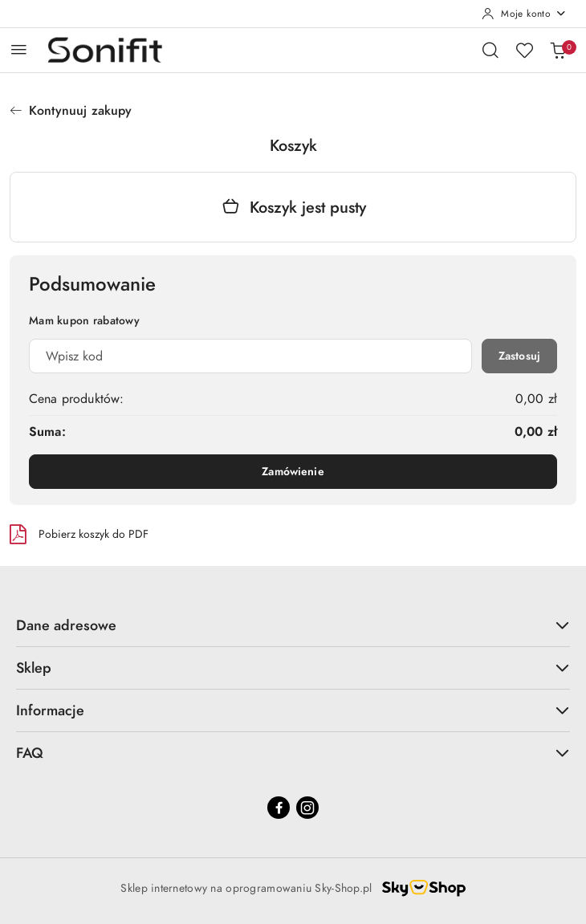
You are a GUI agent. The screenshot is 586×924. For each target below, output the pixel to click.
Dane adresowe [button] (293, 625)
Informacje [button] (293, 710)
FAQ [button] (293, 753)
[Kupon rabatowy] (250, 356)
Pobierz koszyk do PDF (79, 534)
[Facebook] (279, 808)
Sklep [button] (293, 668)
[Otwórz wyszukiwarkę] (490, 50)
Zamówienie (293, 472)
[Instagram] (307, 808)
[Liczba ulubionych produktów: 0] (524, 50)
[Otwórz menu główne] (19, 49)
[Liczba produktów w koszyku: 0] (558, 50)
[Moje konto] (524, 14)
